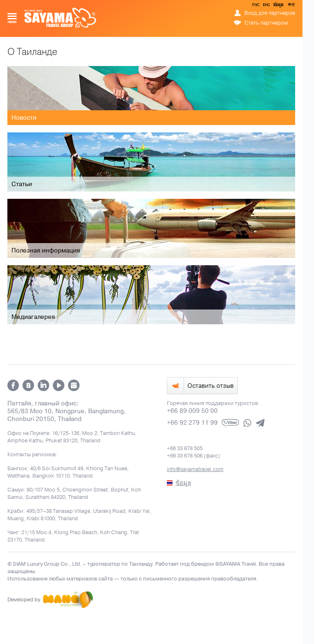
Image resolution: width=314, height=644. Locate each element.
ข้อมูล (278, 6)
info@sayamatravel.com (195, 469)
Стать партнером (266, 23)
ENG (266, 6)
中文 (291, 6)
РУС (257, 6)
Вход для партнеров (270, 13)
